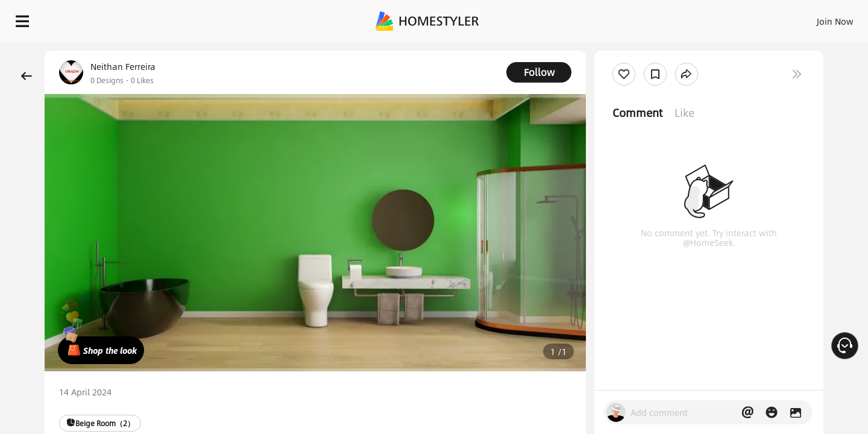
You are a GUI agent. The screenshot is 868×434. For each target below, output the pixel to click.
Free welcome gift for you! (617, 51)
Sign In (645, 18)
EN (732, 18)
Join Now (690, 18)
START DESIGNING (808, 18)
